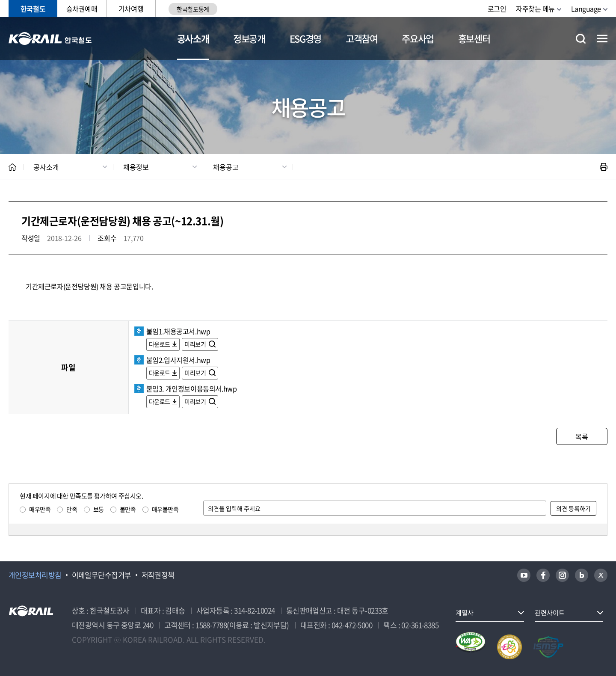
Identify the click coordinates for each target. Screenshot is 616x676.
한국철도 (33, 9)
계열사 (465, 613)
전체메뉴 (602, 39)
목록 (582, 436)
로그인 (497, 9)
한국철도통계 (193, 9)
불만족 (128, 509)
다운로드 (160, 344)
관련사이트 (550, 613)
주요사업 (418, 38)
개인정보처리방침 (35, 575)
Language (586, 9)
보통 (99, 509)
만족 (72, 509)
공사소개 (193, 38)
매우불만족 (165, 509)
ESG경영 (305, 38)
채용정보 (136, 167)
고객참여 (362, 38)
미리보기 (196, 344)
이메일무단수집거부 (102, 575)
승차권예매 (82, 9)
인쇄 (604, 167)
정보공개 (249, 38)
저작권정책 (158, 575)
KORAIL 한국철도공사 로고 (50, 39)
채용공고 (226, 167)
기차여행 (131, 9)
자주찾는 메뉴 (535, 9)
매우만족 (40, 509)
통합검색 (581, 39)
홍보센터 (474, 38)
